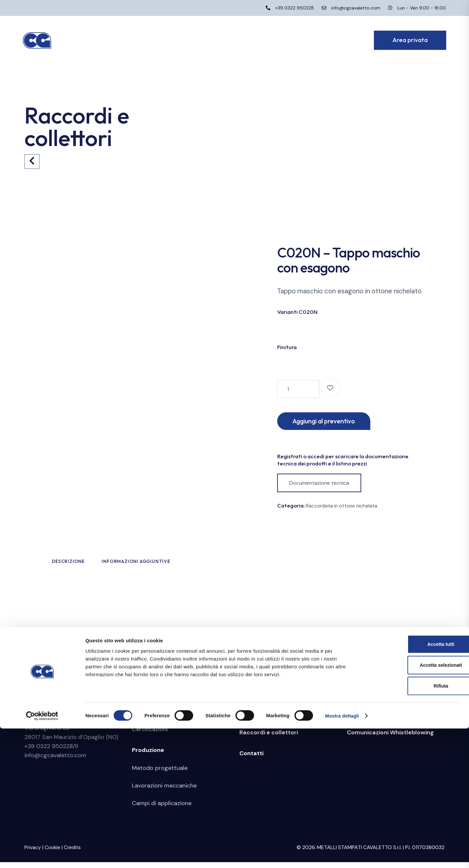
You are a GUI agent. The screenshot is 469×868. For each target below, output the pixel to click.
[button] (332, 389)
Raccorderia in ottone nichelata (344, 507)
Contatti (251, 759)
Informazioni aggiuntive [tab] (180, 565)
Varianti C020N (297, 312)
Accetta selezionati (414, 804)
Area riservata (368, 717)
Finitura (287, 347)
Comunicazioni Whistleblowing (390, 739)
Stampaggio (257, 717)
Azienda (143, 717)
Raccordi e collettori (269, 739)
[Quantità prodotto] (298, 389)
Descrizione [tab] (88, 565)
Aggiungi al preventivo (329, 422)
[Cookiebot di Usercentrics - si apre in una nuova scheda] (42, 855)
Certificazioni (150, 735)
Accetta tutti (415, 782)
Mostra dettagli (343, 855)
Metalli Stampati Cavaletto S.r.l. (69, 717)
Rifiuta (415, 825)
